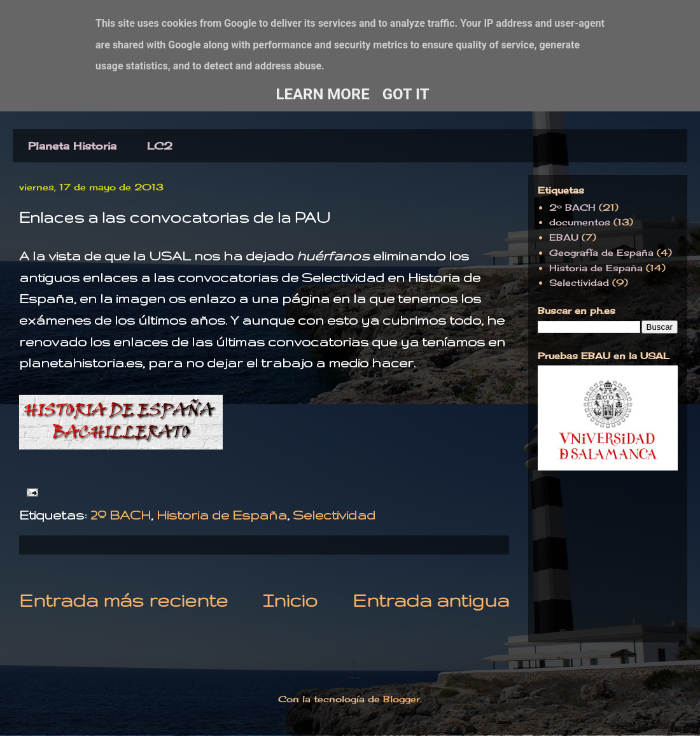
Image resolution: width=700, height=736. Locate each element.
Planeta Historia (72, 146)
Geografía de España (601, 252)
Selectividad (334, 515)
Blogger (402, 699)
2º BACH (121, 515)
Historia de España (222, 515)
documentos (580, 222)
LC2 (160, 146)
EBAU (564, 237)
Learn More (322, 94)
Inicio (290, 600)
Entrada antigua (431, 600)
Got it (406, 94)
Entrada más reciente (123, 600)
